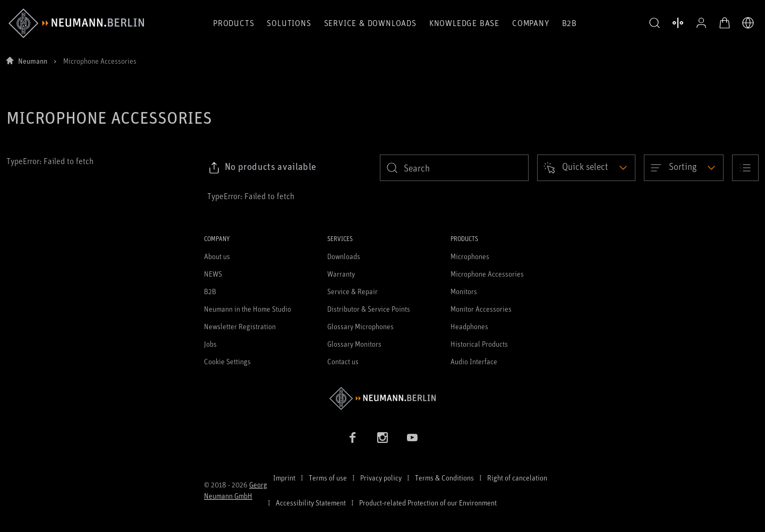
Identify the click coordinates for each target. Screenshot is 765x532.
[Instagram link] (382, 437)
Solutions (289, 23)
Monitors (464, 291)
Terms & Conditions (444, 478)
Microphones (470, 256)
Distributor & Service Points (369, 309)
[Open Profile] (701, 23)
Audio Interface (474, 361)
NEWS (213, 274)
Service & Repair (352, 291)
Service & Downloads (370, 23)
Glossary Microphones (360, 326)
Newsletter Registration (240, 326)
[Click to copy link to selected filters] (262, 168)
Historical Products (479, 344)
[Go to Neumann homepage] (382, 398)
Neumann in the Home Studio (248, 309)
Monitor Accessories (481, 309)
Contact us (343, 361)
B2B (569, 23)
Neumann (33, 61)
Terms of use (328, 478)
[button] (654, 23)
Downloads (344, 256)
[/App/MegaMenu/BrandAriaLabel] (76, 23)
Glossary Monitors (354, 344)
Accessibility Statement (311, 503)
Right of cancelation (517, 478)
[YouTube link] (412, 437)
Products (233, 23)
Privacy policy (381, 478)
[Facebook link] (353, 437)
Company (531, 23)
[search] (454, 168)
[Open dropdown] (586, 168)
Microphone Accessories (487, 274)
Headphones (469, 326)
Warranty (341, 274)
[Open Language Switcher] (748, 23)
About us (217, 256)
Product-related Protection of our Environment (428, 503)
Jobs (210, 344)
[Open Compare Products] (678, 23)
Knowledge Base (464, 23)
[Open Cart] (725, 23)
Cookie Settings (227, 361)
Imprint (284, 478)
